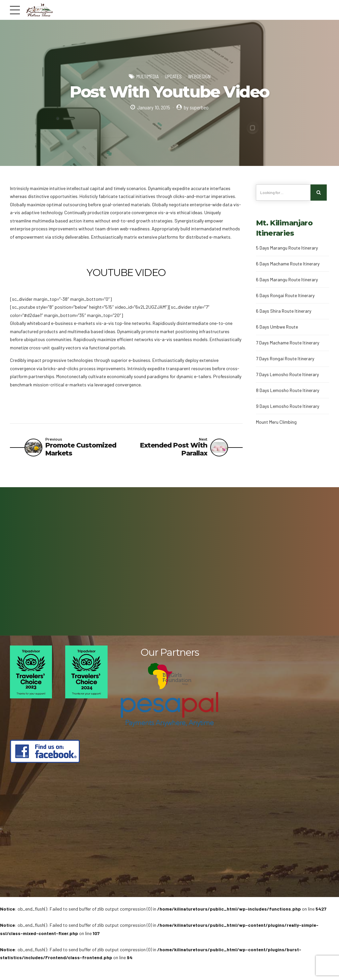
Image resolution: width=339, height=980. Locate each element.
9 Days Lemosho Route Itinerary (288, 406)
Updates (173, 76)
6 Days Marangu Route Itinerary (287, 279)
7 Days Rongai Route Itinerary (285, 358)
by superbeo (196, 107)
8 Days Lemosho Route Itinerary (288, 390)
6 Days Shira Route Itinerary (284, 311)
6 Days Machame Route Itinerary (288, 264)
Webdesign (199, 76)
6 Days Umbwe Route (277, 327)
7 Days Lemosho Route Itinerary (287, 374)
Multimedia (147, 76)
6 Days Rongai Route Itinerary (285, 295)
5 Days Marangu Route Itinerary (287, 248)
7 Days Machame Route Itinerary (288, 343)
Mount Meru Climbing (276, 422)
